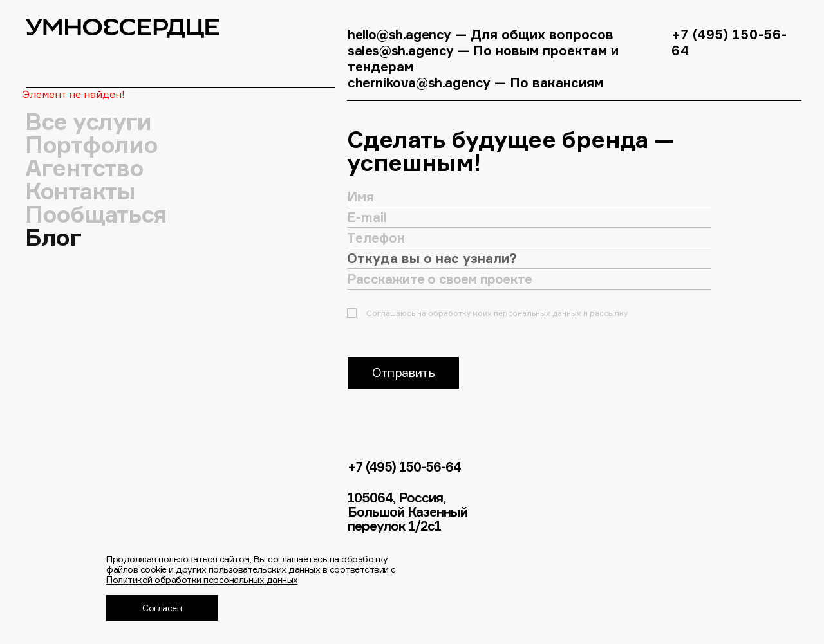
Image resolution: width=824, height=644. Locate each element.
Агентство (84, 168)
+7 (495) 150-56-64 (404, 467)
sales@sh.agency (401, 51)
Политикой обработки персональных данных (202, 579)
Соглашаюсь (391, 313)
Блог (53, 237)
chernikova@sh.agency (421, 83)
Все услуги (89, 122)
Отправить (403, 373)
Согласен (162, 608)
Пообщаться (96, 214)
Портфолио (91, 145)
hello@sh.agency (399, 34)
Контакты (80, 191)
